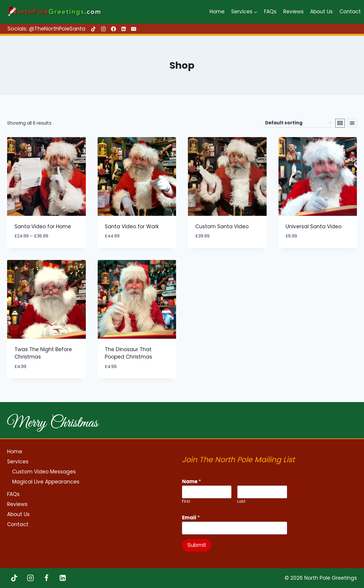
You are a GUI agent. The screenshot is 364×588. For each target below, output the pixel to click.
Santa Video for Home (43, 226)
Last (241, 501)
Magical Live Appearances (46, 482)
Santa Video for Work (132, 226)
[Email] (133, 29)
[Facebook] (113, 29)
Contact (350, 12)
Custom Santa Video (222, 226)
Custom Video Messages (44, 472)
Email (191, 518)
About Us (321, 12)
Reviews (293, 12)
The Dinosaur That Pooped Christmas (128, 353)
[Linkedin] (123, 29)
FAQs (270, 12)
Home (217, 12)
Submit (197, 545)
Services (18, 462)
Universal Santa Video (314, 226)
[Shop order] (298, 123)
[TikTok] (93, 29)
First (186, 501)
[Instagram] (103, 29)
